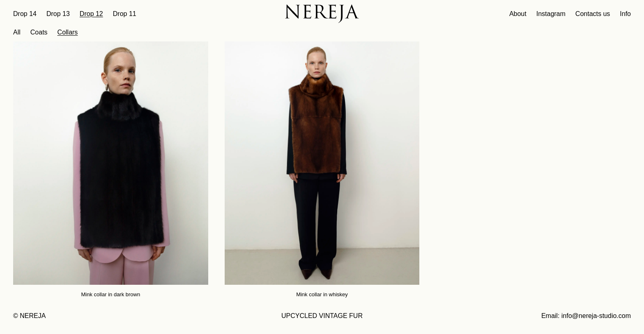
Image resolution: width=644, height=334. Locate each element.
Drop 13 (58, 14)
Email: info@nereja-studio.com (586, 316)
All (17, 32)
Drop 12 (91, 14)
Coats (39, 32)
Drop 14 (25, 14)
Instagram (551, 14)
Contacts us (593, 14)
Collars (68, 32)
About (518, 14)
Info (625, 14)
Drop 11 (125, 14)
